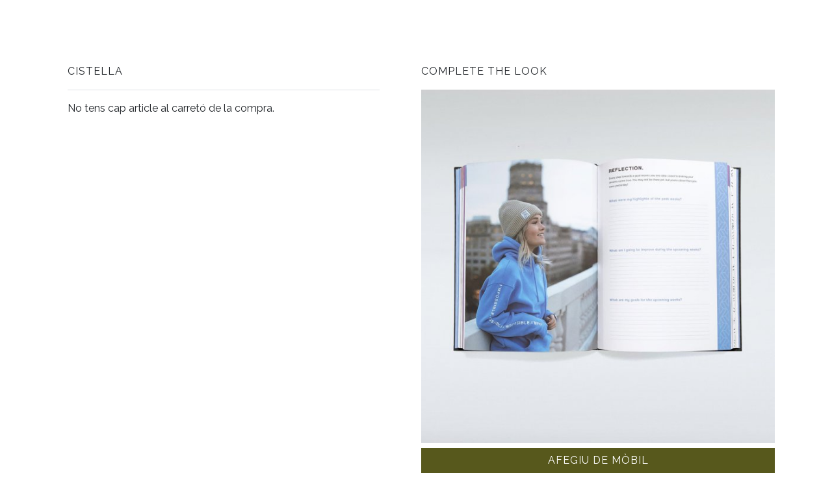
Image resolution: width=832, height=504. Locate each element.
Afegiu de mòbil (598, 460)
